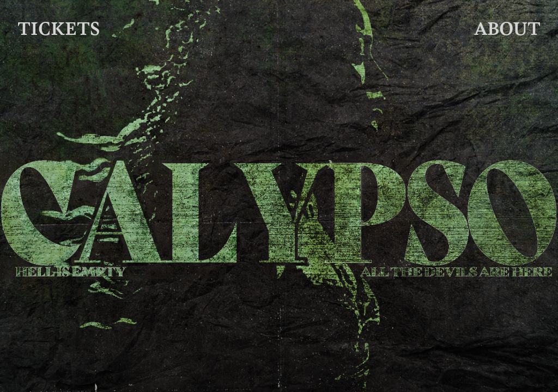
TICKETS (59, 28)
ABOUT (507, 28)
